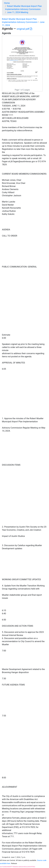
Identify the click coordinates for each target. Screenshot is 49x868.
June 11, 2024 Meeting (18, 12)
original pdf (24, 29)
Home (7, 3)
